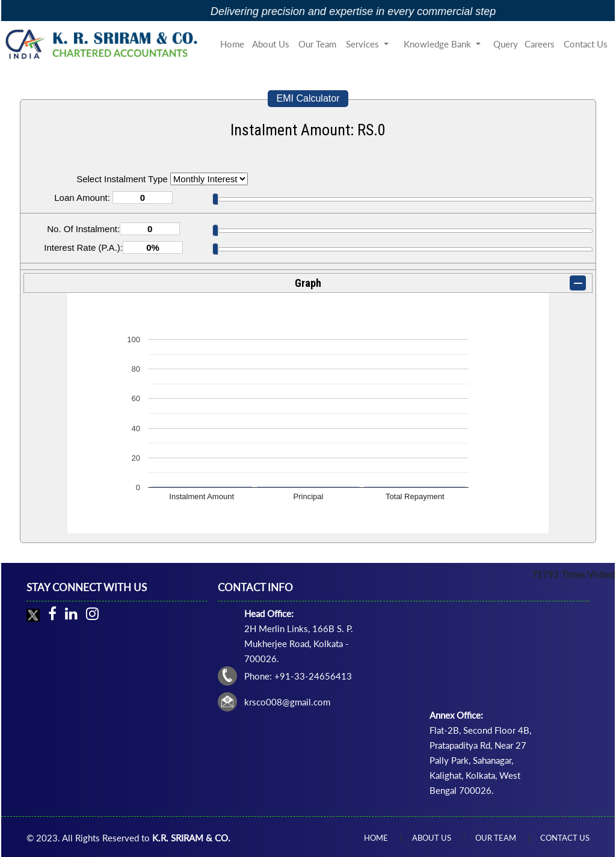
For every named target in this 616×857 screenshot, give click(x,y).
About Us (271, 44)
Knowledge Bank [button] (439, 44)
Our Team (317, 44)
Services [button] (364, 44)
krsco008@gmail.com (287, 702)
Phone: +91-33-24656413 (298, 676)
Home (232, 44)
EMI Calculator (308, 98)
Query (506, 44)
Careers (540, 44)
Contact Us (586, 44)
